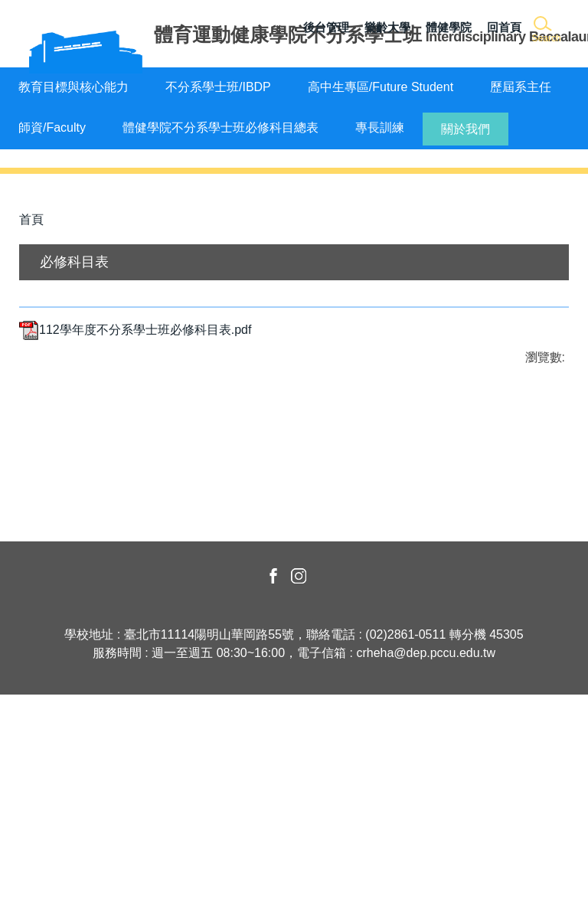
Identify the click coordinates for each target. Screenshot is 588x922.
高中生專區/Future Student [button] (381, 87)
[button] (546, 30)
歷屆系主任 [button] (521, 87)
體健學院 (449, 27)
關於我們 (465, 129)
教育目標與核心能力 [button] (73, 87)
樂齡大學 (387, 27)
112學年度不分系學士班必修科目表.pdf (135, 526)
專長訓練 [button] (380, 128)
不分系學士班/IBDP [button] (218, 87)
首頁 (31, 416)
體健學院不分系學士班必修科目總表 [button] (220, 128)
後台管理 (326, 27)
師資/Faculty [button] (52, 128)
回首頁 (504, 27)
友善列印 (179, 599)
